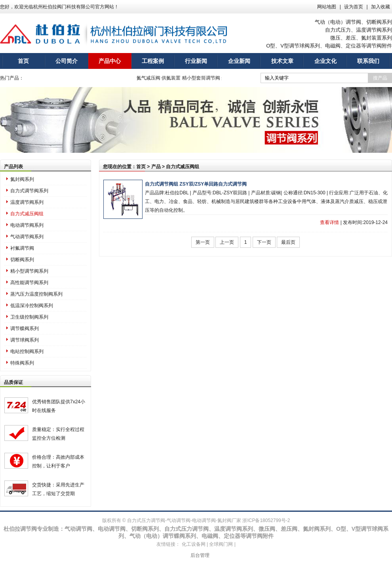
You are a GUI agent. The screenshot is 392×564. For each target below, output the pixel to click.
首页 (23, 61)
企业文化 (325, 61)
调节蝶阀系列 (25, 329)
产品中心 (110, 61)
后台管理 (200, 555)
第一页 (203, 242)
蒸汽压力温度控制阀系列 (36, 294)
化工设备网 (194, 544)
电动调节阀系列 (27, 225)
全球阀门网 (221, 544)
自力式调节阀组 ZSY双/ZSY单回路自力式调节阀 (196, 184)
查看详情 (329, 222)
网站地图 (327, 7)
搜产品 (380, 78)
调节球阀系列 (25, 340)
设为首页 (354, 7)
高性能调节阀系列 (29, 283)
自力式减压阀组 (27, 214)
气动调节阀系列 (27, 237)
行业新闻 (196, 61)
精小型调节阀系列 (29, 271)
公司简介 (67, 61)
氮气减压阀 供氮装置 (162, 78)
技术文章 (282, 61)
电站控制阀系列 (27, 351)
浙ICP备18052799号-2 (266, 520)
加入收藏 (381, 7)
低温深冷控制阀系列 (32, 306)
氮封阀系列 (22, 179)
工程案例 (153, 61)
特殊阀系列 (22, 363)
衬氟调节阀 (22, 248)
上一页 (227, 242)
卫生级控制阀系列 (29, 317)
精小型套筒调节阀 (204, 78)
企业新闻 (239, 61)
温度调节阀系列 (27, 202)
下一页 (264, 242)
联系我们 (368, 61)
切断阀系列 (22, 260)
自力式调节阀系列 (29, 191)
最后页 (288, 242)
